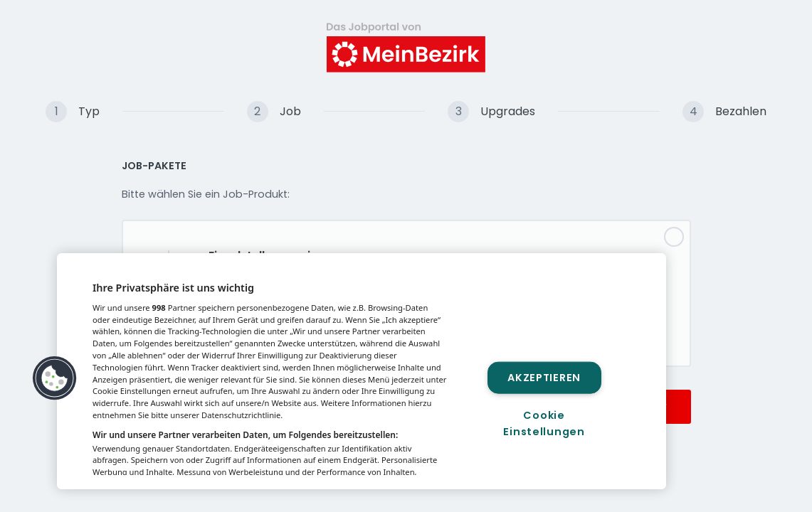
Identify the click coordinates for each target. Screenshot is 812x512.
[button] (55, 378)
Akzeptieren (544, 377)
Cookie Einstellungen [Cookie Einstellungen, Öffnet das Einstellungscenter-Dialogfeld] (544, 423)
